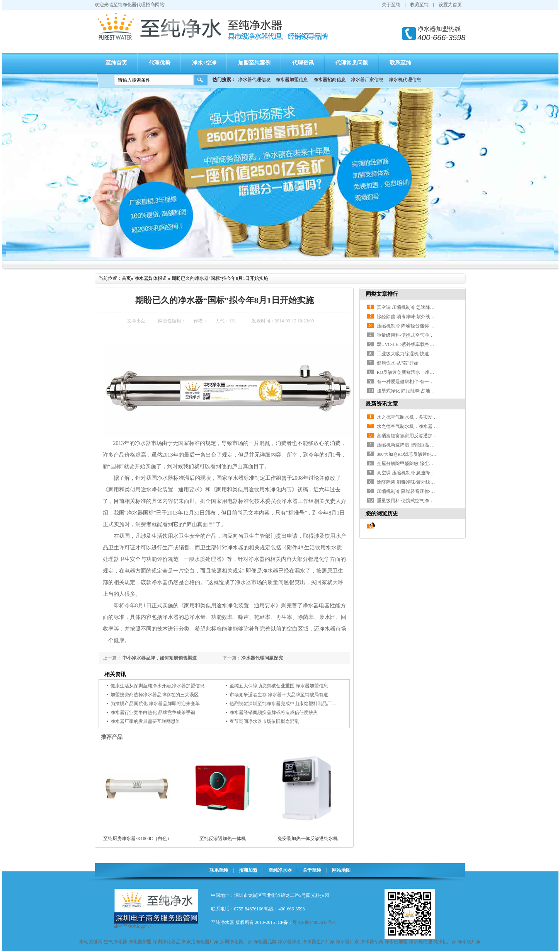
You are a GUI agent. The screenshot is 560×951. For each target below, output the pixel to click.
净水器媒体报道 (151, 278)
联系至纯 (400, 63)
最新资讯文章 (382, 404)
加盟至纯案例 (254, 63)
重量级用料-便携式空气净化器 (408, 335)
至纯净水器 (280, 870)
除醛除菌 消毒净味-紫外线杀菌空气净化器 (420, 317)
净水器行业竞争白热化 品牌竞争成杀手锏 (153, 712)
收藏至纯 (419, 5)
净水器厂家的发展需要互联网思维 (145, 721)
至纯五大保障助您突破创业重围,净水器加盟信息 (279, 686)
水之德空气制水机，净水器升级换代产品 (419, 426)
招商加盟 (248, 870)
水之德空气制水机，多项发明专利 (412, 417)
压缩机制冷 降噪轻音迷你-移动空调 (413, 326)
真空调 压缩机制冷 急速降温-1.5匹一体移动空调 (426, 307)
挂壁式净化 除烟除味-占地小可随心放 (415, 391)
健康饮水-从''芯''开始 (398, 363)
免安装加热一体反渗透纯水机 (308, 839)
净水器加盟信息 (292, 80)
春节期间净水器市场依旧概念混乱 (264, 721)
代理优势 (160, 63)
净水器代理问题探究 (262, 658)
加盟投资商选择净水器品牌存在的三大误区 (155, 695)
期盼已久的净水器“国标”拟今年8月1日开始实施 (220, 278)
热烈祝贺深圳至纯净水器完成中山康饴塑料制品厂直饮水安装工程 (297, 704)
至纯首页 (116, 63)
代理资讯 (303, 63)
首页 (126, 278)
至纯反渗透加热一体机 (223, 839)
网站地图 (341, 870)
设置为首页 (450, 5)
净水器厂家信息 (367, 80)
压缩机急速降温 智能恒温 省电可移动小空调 (422, 445)
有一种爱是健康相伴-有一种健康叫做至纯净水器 (426, 382)
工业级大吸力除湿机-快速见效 (408, 354)
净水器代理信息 (254, 80)
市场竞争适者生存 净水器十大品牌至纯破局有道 (279, 695)
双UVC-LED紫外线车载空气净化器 (413, 344)
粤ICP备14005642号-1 (314, 922)
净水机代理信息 (405, 80)
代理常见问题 (352, 63)
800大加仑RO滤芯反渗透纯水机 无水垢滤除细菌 (426, 454)
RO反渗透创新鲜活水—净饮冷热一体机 (417, 372)
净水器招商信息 (330, 80)
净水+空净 (204, 63)
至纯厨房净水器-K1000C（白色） (137, 839)
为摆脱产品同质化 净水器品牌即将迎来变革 (155, 704)
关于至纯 (391, 5)
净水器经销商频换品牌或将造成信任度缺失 (274, 712)
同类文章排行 (382, 294)
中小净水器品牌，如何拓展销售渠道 (159, 658)
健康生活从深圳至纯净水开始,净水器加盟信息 (157, 686)
